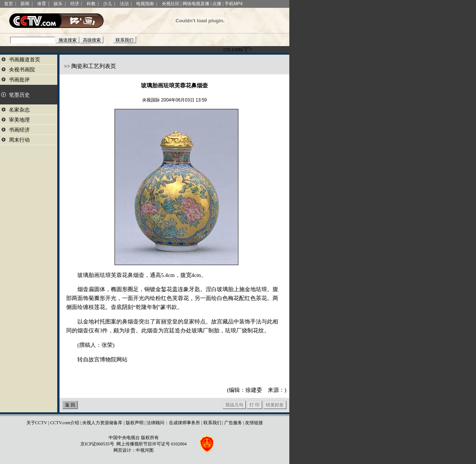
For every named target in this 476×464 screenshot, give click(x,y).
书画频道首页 (25, 60)
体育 (42, 4)
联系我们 (212, 423)
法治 (124, 4)
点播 (217, 4)
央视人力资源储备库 (102, 423)
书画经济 (19, 130)
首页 (9, 4)
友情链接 (254, 423)
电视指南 (145, 4)
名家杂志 (19, 110)
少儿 (107, 4)
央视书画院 (22, 70)
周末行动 (19, 140)
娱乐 (58, 4)
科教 (91, 4)
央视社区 (171, 4)
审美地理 (19, 120)
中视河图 (145, 450)
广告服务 (233, 423)
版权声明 (135, 423)
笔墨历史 (19, 95)
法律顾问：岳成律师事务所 (173, 423)
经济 (75, 4)
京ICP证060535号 (97, 444)
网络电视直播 (196, 4)
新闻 (25, 4)
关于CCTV (37, 423)
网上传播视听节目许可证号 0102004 (152, 444)
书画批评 (19, 80)
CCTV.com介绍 (65, 423)
